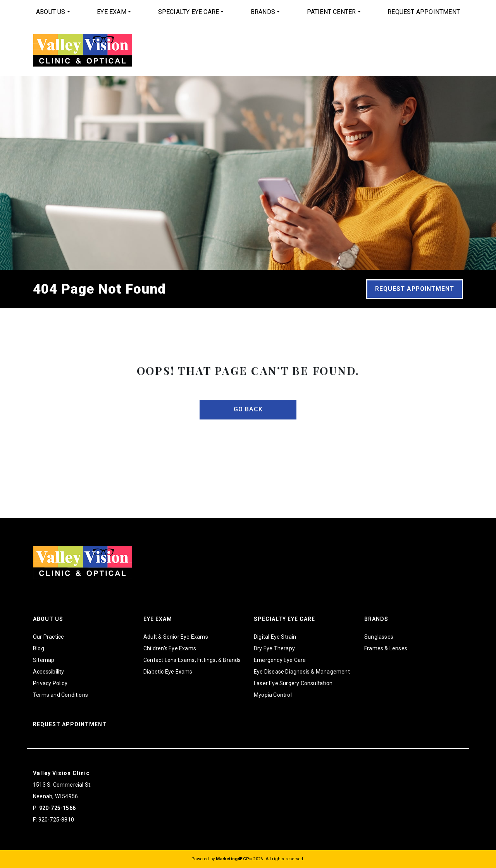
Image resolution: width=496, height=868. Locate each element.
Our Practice (48, 637)
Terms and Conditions (60, 695)
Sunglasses (379, 637)
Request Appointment (424, 12)
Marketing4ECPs (234, 859)
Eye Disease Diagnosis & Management (302, 672)
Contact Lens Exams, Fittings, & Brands (192, 660)
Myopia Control (273, 695)
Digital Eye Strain (275, 637)
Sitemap (44, 660)
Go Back (248, 409)
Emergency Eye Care (280, 660)
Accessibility (49, 672)
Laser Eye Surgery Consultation (293, 683)
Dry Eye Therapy (274, 648)
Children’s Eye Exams (170, 648)
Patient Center (332, 12)
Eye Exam (112, 12)
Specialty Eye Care (189, 12)
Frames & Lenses (386, 648)
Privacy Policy (50, 683)
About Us (51, 12)
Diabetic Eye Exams (168, 672)
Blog (39, 648)
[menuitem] (53, 12)
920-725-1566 (57, 808)
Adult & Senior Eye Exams (176, 637)
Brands (263, 12)
